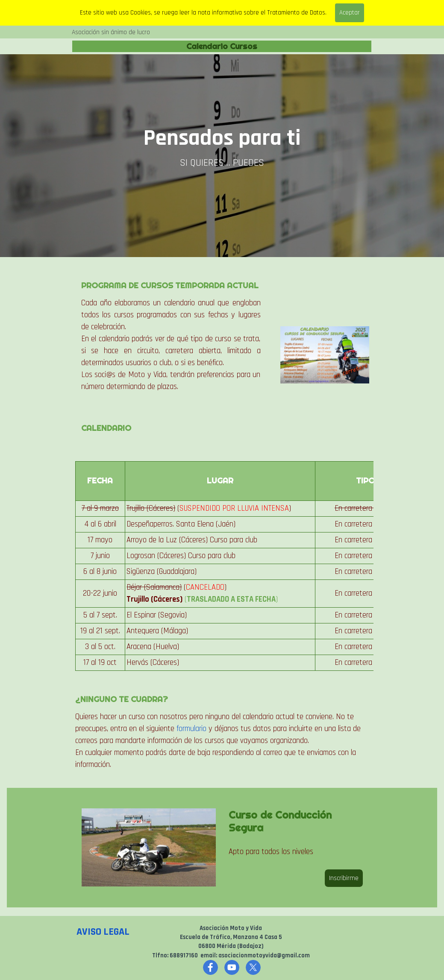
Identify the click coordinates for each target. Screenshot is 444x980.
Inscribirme (344, 878)
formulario (191, 729)
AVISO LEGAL (103, 932)
